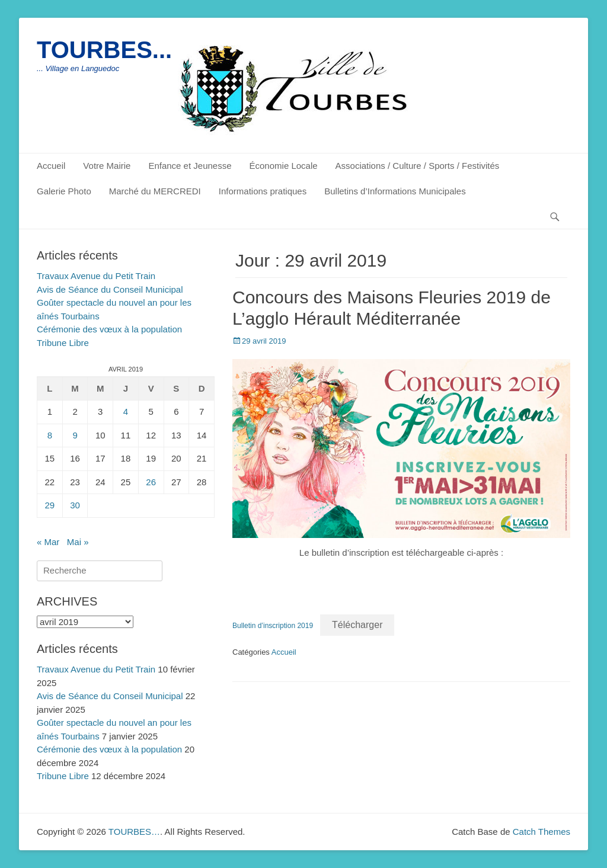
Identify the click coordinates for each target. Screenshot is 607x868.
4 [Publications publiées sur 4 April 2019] (126, 411)
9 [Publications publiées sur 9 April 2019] (75, 435)
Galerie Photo (64, 191)
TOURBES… (134, 832)
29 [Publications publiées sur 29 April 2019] (50, 505)
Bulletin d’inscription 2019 (273, 626)
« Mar (48, 542)
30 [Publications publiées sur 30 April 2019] (75, 505)
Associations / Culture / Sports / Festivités (418, 166)
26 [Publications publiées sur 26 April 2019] (151, 482)
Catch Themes (541, 832)
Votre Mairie (107, 166)
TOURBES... (104, 50)
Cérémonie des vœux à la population (109, 329)
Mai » (78, 542)
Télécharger (357, 625)
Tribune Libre (63, 343)
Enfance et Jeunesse (190, 166)
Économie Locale (284, 166)
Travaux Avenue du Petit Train (96, 276)
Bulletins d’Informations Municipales (395, 191)
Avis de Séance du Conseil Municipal (110, 289)
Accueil (51, 166)
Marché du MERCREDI (155, 191)
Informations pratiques (263, 191)
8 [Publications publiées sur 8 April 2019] (50, 435)
